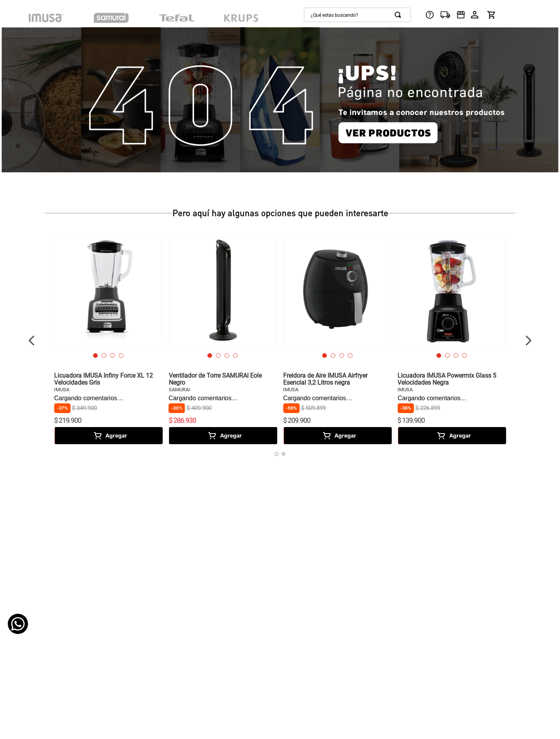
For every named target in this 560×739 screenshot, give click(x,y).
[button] (95, 355)
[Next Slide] (528, 341)
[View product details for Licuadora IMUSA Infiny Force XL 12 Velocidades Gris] (108, 340)
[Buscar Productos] (399, 15)
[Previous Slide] (32, 341)
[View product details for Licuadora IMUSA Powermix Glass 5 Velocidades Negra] (451, 340)
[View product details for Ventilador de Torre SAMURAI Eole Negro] (223, 340)
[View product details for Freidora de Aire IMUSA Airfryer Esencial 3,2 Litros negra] (337, 340)
